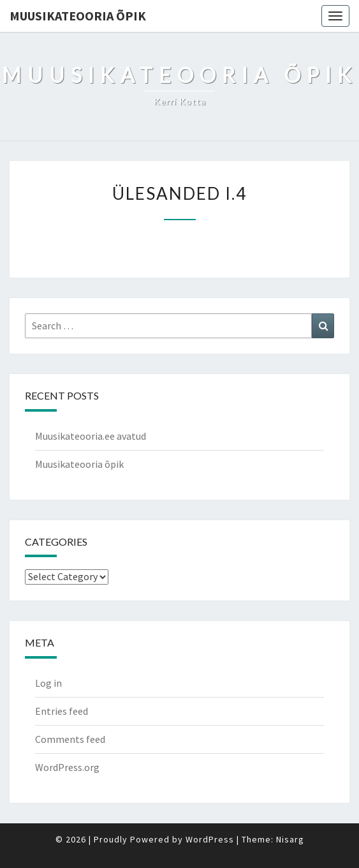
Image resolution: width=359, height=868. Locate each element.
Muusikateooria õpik (78, 16)
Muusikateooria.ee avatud (91, 436)
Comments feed (70, 739)
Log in (48, 683)
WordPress (210, 839)
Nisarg (290, 839)
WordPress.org (67, 767)
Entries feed (62, 711)
